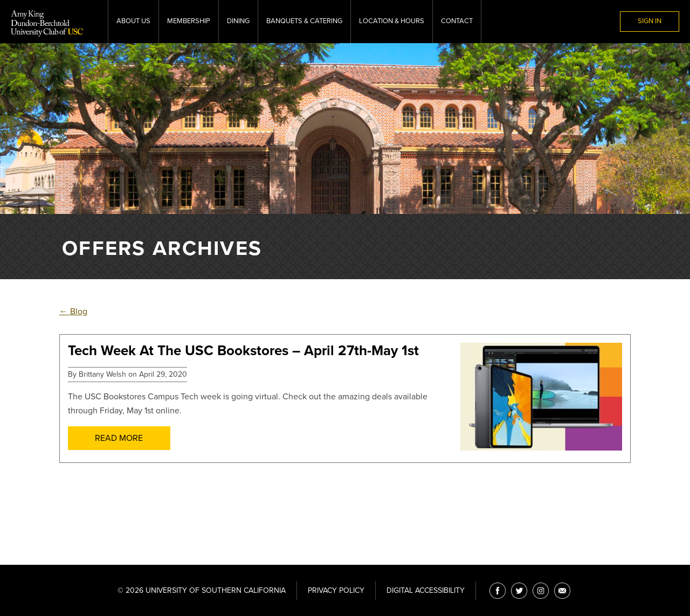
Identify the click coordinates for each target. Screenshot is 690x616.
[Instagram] (541, 591)
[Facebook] (498, 591)
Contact (457, 21)
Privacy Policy (336, 590)
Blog (73, 312)
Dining (238, 21)
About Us (133, 21)
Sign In (650, 21)
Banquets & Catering (304, 21)
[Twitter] (519, 591)
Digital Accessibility (426, 590)
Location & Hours (392, 21)
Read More (119, 438)
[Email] (562, 591)
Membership (189, 21)
